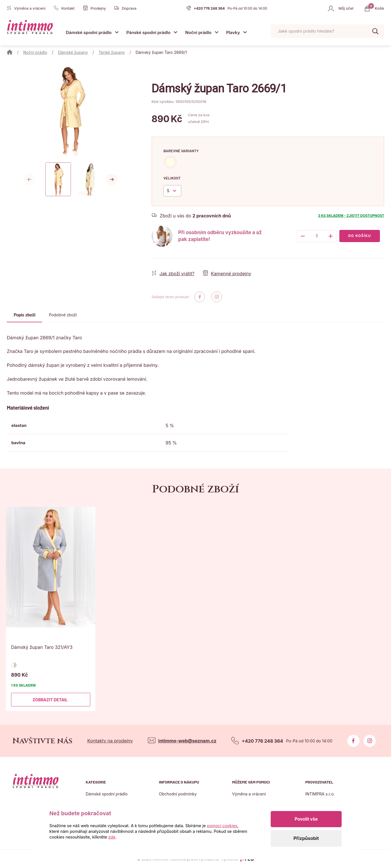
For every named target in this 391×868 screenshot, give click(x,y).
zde (112, 837)
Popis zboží (24, 315)
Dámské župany (73, 52)
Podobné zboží (63, 315)
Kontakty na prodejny (110, 741)
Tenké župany (112, 52)
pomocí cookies (222, 826)
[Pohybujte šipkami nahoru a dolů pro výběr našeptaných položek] (328, 31)
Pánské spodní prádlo (148, 32)
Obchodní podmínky (178, 794)
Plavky (233, 32)
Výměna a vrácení (249, 794)
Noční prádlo (198, 32)
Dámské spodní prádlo (89, 32)
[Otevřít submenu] (117, 32)
